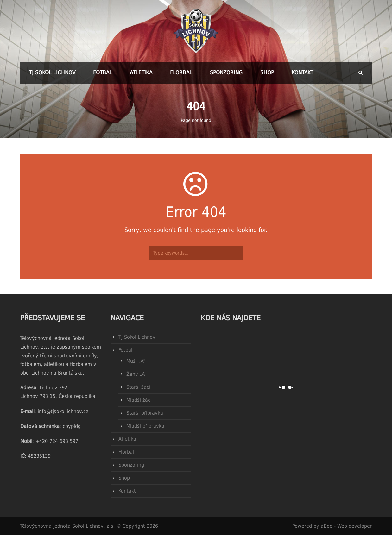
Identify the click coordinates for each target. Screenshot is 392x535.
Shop (267, 72)
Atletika (141, 72)
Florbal (181, 72)
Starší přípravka (145, 413)
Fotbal (103, 72)
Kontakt (302, 72)
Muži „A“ (136, 361)
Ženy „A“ (136, 374)
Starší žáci (138, 387)
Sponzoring (226, 72)
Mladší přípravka (145, 426)
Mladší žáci (139, 400)
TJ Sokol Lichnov (52, 72)
